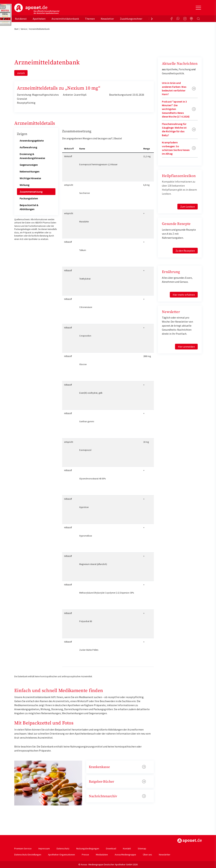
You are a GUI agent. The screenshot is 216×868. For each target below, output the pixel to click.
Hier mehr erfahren (184, 295)
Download (111, 849)
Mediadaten (102, 855)
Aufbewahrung (28, 147)
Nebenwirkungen (30, 171)
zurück (21, 73)
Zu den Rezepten (185, 251)
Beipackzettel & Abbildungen (29, 207)
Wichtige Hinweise (30, 178)
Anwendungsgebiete (32, 141)
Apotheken (39, 19)
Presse (85, 855)
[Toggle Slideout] (198, 8)
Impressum (44, 849)
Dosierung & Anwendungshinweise (32, 156)
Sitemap (142, 849)
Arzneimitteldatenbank (65, 19)
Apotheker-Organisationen (61, 855)
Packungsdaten (29, 198)
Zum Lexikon (188, 207)
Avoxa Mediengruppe (125, 855)
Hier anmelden (186, 347)
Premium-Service (23, 849)
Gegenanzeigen (29, 165)
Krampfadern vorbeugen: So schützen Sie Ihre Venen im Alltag (176, 148)
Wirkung (25, 185)
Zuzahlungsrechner (131, 19)
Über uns (147, 855)
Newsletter (107, 19)
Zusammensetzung (31, 192)
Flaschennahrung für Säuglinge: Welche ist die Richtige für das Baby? (174, 130)
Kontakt (127, 849)
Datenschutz (63, 849)
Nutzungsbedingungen (88, 849)
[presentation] (152, 19)
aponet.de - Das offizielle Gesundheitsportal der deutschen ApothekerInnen (37, 9)
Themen (90, 19)
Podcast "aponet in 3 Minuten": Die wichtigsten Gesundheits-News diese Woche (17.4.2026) (176, 109)
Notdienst (21, 19)
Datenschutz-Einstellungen (28, 855)
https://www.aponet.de (190, 841)
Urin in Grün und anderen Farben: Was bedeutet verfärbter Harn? (174, 88)
